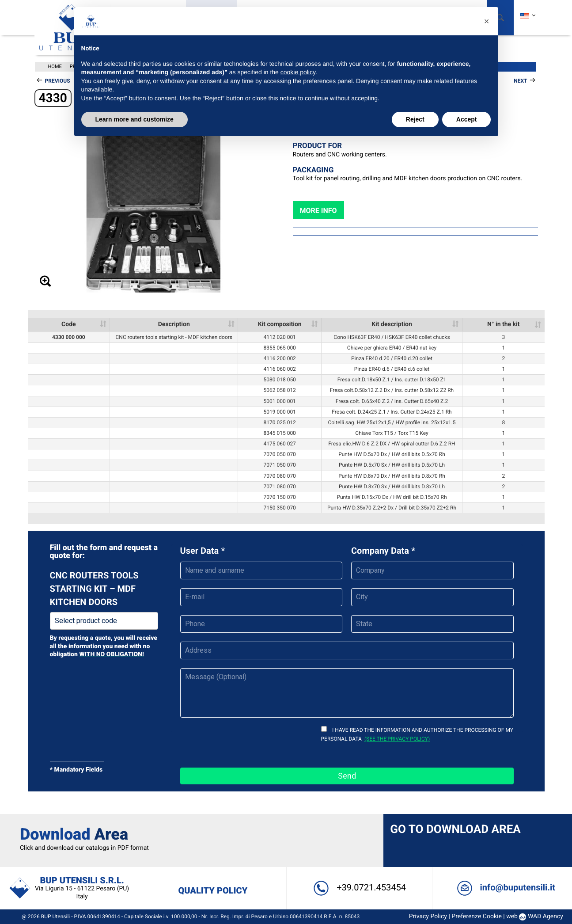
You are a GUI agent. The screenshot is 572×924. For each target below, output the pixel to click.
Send (347, 776)
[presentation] (247, 741)
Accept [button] (467, 119)
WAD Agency (542, 916)
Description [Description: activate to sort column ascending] (174, 324)
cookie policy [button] (298, 72)
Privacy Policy (424, 916)
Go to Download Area (454, 829)
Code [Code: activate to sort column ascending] (69, 324)
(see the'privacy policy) (397, 739)
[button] (487, 21)
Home (55, 67)
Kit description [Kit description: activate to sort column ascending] (392, 324)
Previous (58, 81)
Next (520, 81)
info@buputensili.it (503, 887)
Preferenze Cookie (474, 916)
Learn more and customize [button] (134, 119)
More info (318, 211)
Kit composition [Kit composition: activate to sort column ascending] (280, 324)
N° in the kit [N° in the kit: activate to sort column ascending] (503, 324)
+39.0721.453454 (358, 887)
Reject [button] (415, 119)
